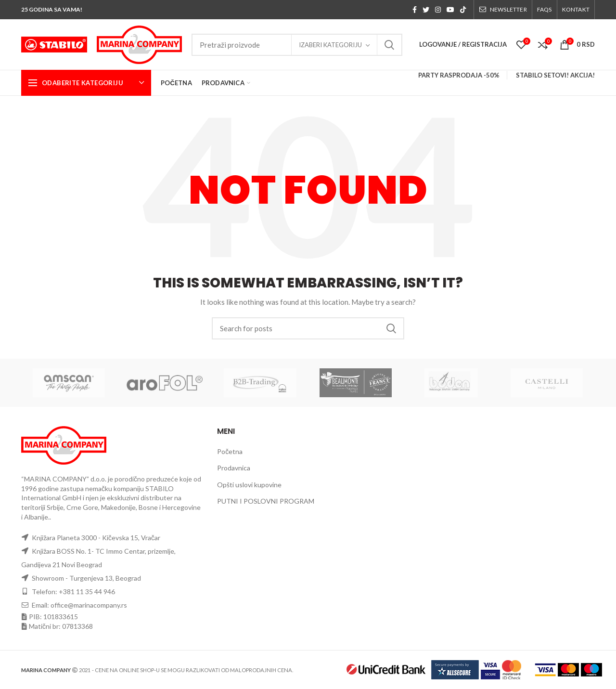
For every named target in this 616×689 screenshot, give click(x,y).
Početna (230, 451)
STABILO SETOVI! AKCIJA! (555, 75)
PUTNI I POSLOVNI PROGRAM (266, 501)
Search (389, 45)
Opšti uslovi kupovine (249, 485)
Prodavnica (234, 468)
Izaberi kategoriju (330, 45)
